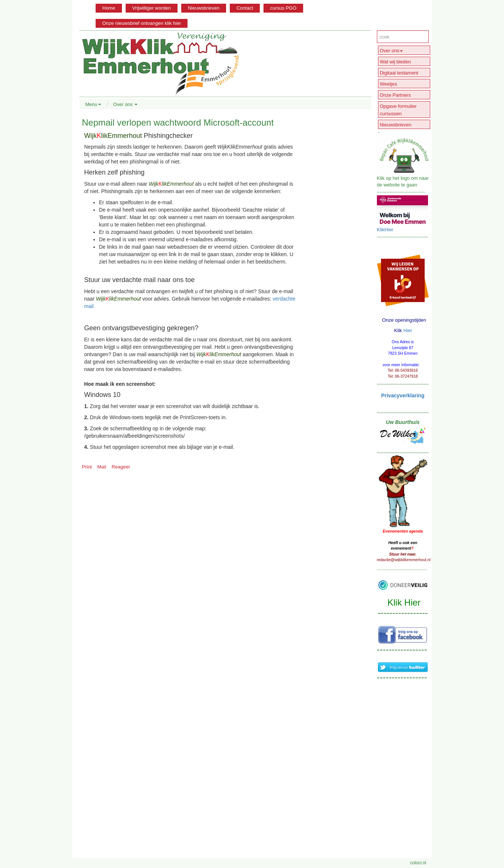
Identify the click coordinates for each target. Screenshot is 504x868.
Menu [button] (93, 104)
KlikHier (385, 230)
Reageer (121, 467)
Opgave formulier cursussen (398, 110)
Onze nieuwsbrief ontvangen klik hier (142, 23)
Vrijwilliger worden (152, 8)
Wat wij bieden (395, 62)
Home (109, 8)
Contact (245, 8)
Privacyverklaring (403, 395)
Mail (102, 467)
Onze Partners (395, 95)
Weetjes (389, 84)
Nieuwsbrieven (204, 8)
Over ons (392, 51)
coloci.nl (418, 863)
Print (87, 467)
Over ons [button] (125, 104)
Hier (408, 330)
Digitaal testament (399, 73)
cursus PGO (283, 8)
